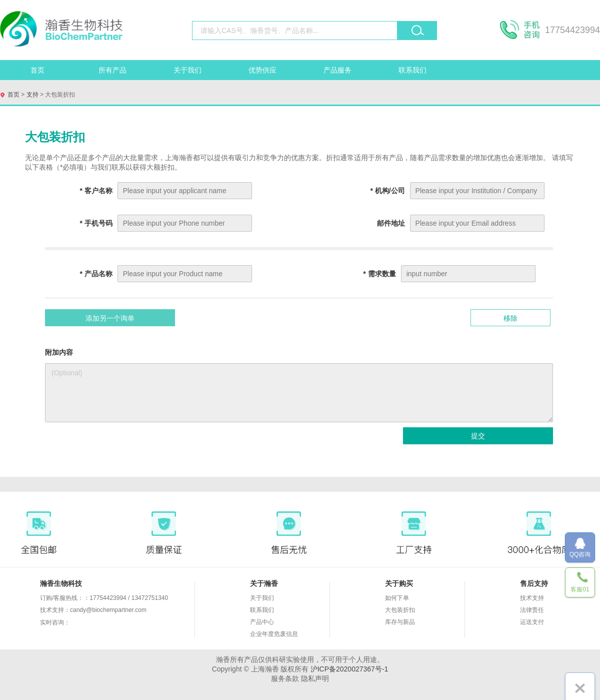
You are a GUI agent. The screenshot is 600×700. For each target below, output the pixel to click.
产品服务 (337, 70)
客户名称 (96, 191)
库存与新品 (400, 622)
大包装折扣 (400, 610)
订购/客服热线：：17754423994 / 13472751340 (104, 598)
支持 (32, 95)
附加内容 (59, 352)
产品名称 (96, 274)
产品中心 (262, 622)
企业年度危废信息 (274, 634)
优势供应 (262, 70)
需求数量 (379, 274)
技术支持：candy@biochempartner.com (93, 610)
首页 (37, 70)
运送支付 (532, 622)
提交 (478, 436)
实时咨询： (87, 623)
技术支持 (532, 598)
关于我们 (187, 70)
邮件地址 (391, 223)
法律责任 (532, 610)
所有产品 (112, 70)
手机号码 (96, 223)
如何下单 (397, 598)
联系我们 (412, 70)
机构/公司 (387, 191)
